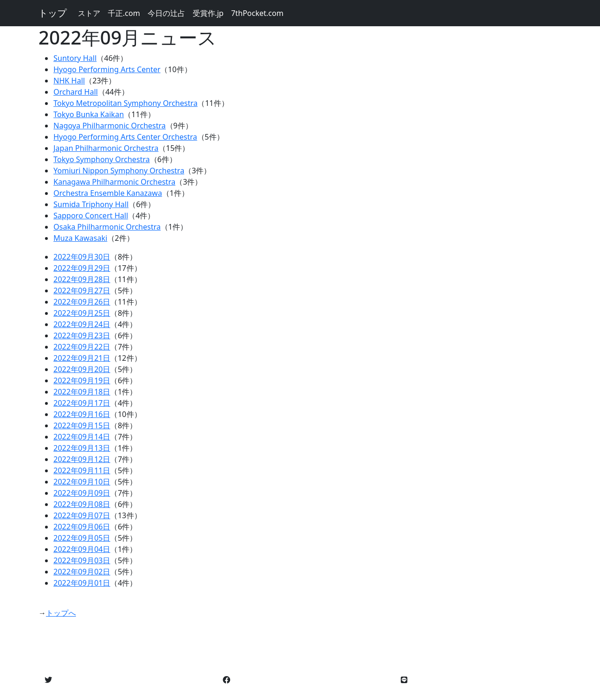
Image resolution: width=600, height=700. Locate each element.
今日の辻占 (166, 13)
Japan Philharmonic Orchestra (106, 148)
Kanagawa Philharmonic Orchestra (114, 182)
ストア (89, 13)
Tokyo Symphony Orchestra (102, 159)
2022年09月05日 (82, 538)
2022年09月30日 (82, 257)
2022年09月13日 (82, 448)
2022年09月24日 (82, 324)
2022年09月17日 (82, 403)
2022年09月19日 (82, 380)
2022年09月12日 (82, 459)
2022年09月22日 (82, 347)
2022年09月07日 (82, 515)
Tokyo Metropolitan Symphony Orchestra (125, 103)
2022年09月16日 (82, 414)
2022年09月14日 (82, 437)
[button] (48, 680)
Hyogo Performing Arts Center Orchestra (125, 137)
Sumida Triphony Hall (91, 204)
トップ (52, 13)
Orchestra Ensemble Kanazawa (108, 193)
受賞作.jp (208, 13)
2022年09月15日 (82, 425)
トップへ (61, 613)
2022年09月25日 (82, 313)
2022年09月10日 (82, 482)
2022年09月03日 (82, 560)
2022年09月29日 (82, 268)
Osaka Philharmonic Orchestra (107, 227)
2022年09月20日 (82, 369)
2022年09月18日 (82, 392)
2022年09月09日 (82, 493)
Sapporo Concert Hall (91, 216)
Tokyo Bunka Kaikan (89, 114)
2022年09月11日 (82, 470)
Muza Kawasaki (80, 238)
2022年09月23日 (82, 335)
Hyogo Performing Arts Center (107, 69)
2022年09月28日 (82, 279)
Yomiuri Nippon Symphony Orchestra (119, 171)
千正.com (124, 13)
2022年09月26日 (82, 302)
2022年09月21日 (82, 358)
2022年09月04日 (82, 549)
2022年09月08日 (82, 504)
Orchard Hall (76, 92)
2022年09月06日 (82, 527)
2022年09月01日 (82, 583)
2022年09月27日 (82, 290)
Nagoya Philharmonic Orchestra (110, 126)
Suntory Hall (75, 58)
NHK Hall (69, 81)
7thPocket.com (257, 13)
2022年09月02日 (82, 572)
